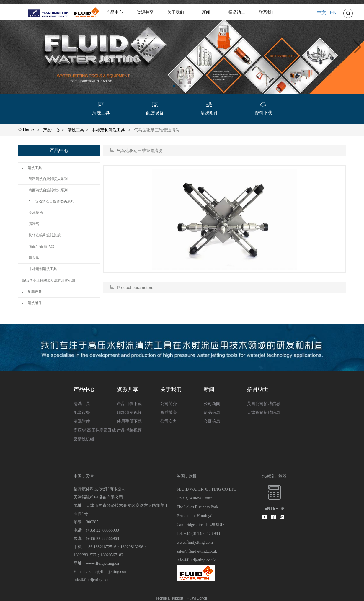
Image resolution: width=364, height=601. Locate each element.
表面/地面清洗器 (41, 246)
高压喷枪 (36, 213)
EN (333, 13)
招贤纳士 (237, 12)
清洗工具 (76, 130)
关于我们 (176, 12)
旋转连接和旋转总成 (45, 235)
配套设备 (32, 292)
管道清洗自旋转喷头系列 (51, 201)
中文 (321, 13)
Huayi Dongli (197, 598)
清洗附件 (32, 303)
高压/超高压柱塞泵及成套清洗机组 (48, 280)
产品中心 (115, 12)
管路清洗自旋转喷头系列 (48, 179)
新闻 (206, 12)
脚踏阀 (34, 224)
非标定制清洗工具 (108, 130)
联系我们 (267, 12)
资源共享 (145, 12)
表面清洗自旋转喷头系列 (48, 190)
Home (28, 130)
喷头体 (34, 258)
